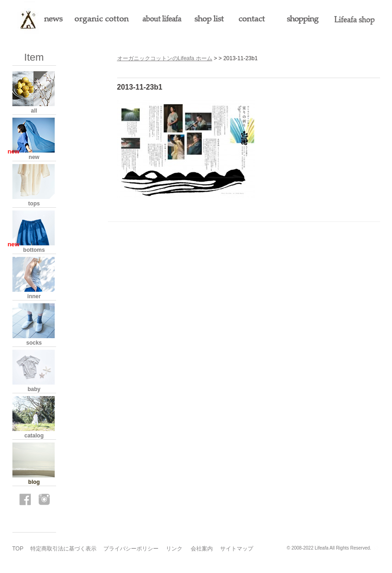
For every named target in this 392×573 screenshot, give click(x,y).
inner (34, 296)
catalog (34, 436)
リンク (174, 549)
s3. (377, 548)
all (34, 111)
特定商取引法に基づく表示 (63, 549)
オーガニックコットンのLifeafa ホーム (165, 58)
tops (34, 204)
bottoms (34, 250)
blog (34, 482)
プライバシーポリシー (131, 549)
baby (34, 389)
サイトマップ (237, 549)
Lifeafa (322, 548)
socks (34, 343)
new (34, 157)
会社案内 (202, 549)
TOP (18, 549)
